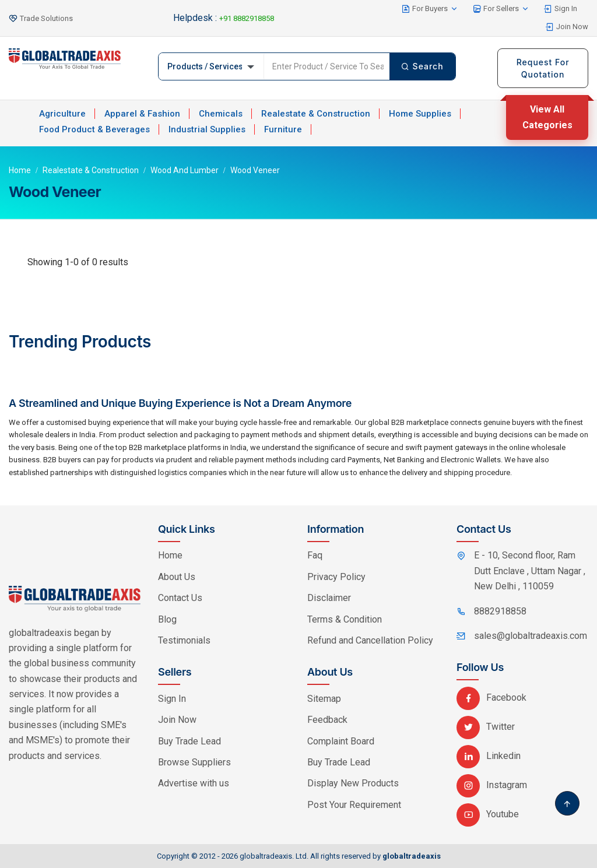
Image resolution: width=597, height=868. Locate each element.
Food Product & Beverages (94, 129)
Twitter (486, 727)
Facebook (491, 697)
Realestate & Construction (316, 114)
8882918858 (500, 611)
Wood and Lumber (185, 170)
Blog (167, 619)
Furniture (283, 129)
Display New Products (353, 783)
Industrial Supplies (207, 129)
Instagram (492, 785)
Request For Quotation (543, 68)
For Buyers (430, 9)
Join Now (567, 27)
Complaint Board (341, 741)
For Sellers (501, 9)
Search (422, 66)
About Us (177, 577)
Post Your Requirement (354, 805)
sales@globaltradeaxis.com (531, 636)
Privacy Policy (336, 577)
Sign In (560, 9)
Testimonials (184, 640)
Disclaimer (329, 598)
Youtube (488, 814)
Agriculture (62, 114)
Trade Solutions (46, 18)
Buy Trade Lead (189, 741)
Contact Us (180, 598)
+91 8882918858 (247, 18)
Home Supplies (420, 114)
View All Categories (547, 117)
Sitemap (324, 699)
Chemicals (221, 114)
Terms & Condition (345, 619)
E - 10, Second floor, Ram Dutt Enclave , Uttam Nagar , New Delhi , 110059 (530, 571)
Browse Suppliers (194, 762)
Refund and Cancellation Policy (370, 640)
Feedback (327, 720)
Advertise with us (194, 783)
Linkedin (489, 756)
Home (20, 170)
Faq (315, 555)
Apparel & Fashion (142, 114)
